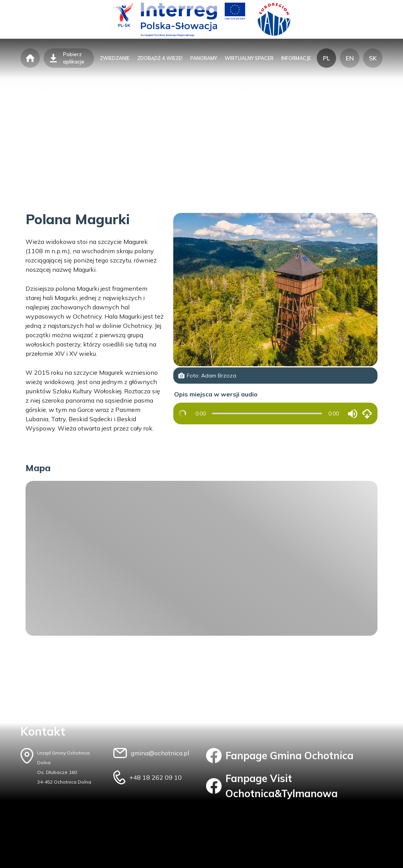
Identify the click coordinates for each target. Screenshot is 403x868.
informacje (296, 58)
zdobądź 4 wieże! (160, 58)
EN (350, 58)
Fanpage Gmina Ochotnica (280, 756)
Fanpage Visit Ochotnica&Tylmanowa (272, 786)
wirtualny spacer (249, 58)
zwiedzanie (115, 58)
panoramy (204, 58)
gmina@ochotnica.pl (160, 753)
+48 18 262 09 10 (155, 777)
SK (373, 58)
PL (326, 58)
